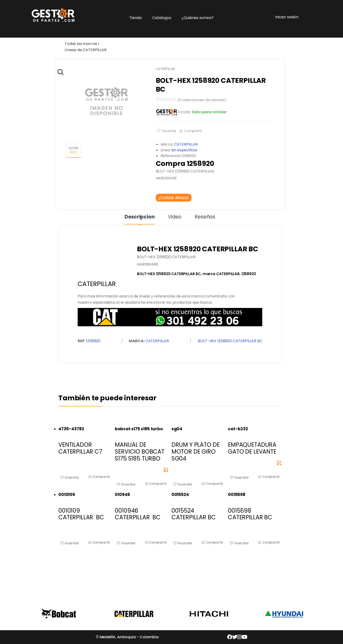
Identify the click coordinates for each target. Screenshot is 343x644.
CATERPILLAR (165, 69)
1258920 (93, 341)
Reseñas (205, 217)
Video (175, 217)
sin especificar (185, 150)
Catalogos (162, 18)
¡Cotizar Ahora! (174, 198)
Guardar (169, 131)
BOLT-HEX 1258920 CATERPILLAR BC (230, 341)
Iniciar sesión (287, 17)
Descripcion (140, 217)
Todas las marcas (81, 44)
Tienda (136, 18)
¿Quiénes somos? (198, 18)
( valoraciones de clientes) (202, 100)
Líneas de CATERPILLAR (86, 50)
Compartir (193, 131)
